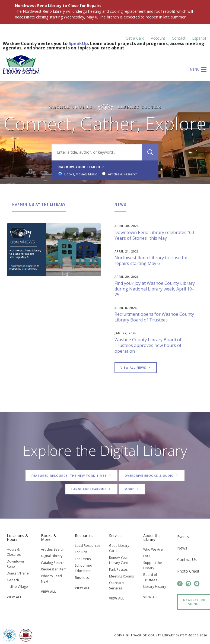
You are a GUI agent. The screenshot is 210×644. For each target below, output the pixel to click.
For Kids (81, 552)
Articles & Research (124, 174)
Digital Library (52, 556)
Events (183, 537)
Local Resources (88, 546)
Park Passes (118, 569)
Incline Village (17, 587)
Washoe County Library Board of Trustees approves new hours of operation (148, 345)
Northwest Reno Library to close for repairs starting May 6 (151, 261)
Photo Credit (188, 571)
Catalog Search (53, 563)
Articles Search (53, 549)
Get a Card (135, 38)
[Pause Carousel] (18, 233)
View (14, 597)
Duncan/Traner (18, 573)
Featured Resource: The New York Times (71, 476)
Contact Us (187, 559)
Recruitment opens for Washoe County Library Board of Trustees (154, 317)
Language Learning (91, 489)
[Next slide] (90, 233)
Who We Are (153, 549)
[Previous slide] (72, 233)
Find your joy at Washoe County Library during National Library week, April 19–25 (155, 289)
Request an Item (54, 569)
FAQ (147, 556)
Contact (179, 38)
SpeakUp (78, 43)
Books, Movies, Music (81, 174)
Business (82, 578)
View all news (136, 367)
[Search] (149, 152)
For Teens (83, 559)
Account (158, 38)
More (132, 489)
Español (199, 38)
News (120, 205)
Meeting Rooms (121, 576)
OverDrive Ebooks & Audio (152, 476)
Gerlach (13, 580)
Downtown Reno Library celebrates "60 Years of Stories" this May (154, 235)
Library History (155, 587)
